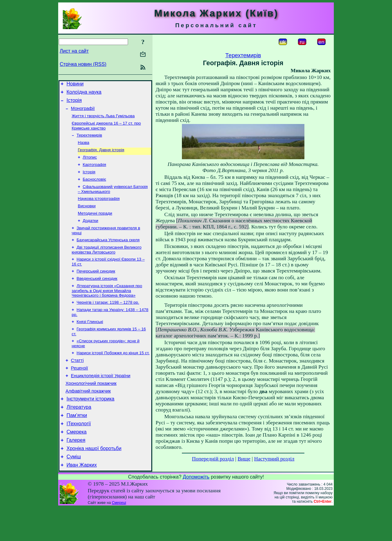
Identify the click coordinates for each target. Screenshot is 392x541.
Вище (244, 459)
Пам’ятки (77, 443)
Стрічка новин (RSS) (83, 64)
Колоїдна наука (84, 94)
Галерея (76, 470)
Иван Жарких (82, 498)
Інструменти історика (90, 425)
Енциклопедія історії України (101, 399)
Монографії (83, 112)
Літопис (90, 165)
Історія (74, 103)
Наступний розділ (274, 459)
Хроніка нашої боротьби (94, 480)
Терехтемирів (89, 141)
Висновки (87, 217)
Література (79, 434)
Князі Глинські (90, 340)
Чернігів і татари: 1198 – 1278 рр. (108, 319)
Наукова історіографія (99, 209)
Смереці (119, 536)
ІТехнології (79, 452)
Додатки (90, 233)
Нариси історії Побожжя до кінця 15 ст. (113, 373)
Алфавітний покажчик (88, 416)
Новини (75, 85)
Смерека (77, 461)
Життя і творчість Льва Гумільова (103, 120)
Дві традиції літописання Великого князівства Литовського (107, 264)
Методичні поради (95, 225)
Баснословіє (94, 188)
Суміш (74, 489)
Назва (83, 149)
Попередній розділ (213, 459)
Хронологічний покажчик (91, 407)
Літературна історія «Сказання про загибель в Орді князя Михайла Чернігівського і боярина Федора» (107, 307)
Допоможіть (196, 510)
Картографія (94, 173)
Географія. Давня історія (101, 157)
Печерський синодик (96, 286)
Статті (77, 381)
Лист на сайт (74, 51)
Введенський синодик (97, 294)
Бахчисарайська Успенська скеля (108, 253)
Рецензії (80, 390)
